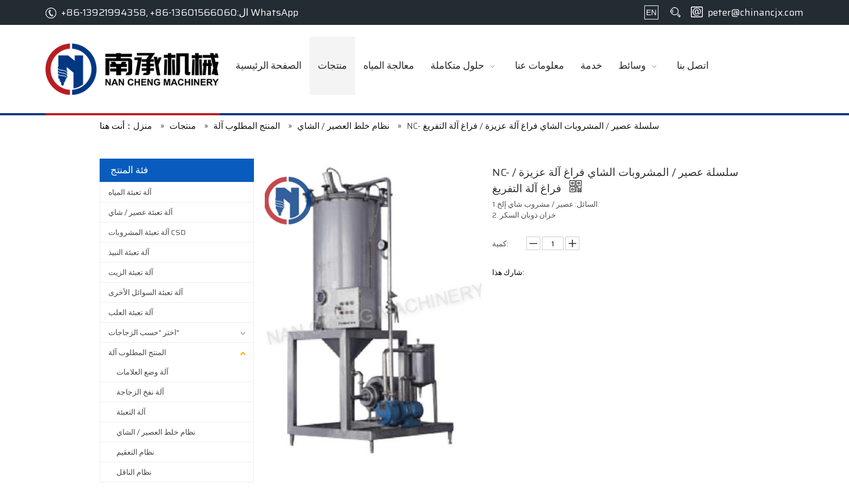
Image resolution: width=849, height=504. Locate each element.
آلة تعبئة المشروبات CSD (147, 232)
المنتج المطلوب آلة (137, 352)
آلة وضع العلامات (142, 372)
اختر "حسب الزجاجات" (144, 332)
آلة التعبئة (131, 412)
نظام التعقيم (135, 452)
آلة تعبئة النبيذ (129, 252)
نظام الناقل (134, 472)
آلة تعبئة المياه (130, 192)
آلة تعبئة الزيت (131, 272)
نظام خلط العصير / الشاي (156, 432)
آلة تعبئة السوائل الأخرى (146, 292)
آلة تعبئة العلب (131, 312)
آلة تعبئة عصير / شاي (141, 212)
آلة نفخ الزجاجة (140, 392)
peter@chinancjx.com (756, 12)
